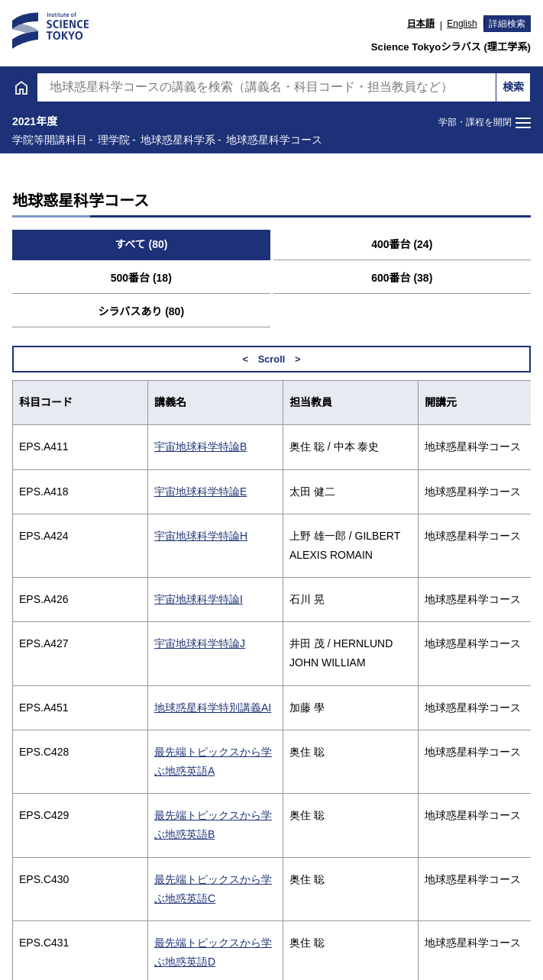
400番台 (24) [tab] (402, 244)
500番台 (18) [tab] (141, 278)
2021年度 (35, 121)
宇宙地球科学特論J (200, 643)
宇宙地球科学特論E (200, 492)
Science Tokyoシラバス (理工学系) (451, 47)
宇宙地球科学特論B (200, 446)
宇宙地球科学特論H (201, 536)
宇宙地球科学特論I (199, 599)
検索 (513, 87)
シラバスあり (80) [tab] (141, 311)
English (462, 24)
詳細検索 (507, 24)
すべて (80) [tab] (141, 244)
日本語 (421, 24)
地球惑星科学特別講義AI (213, 708)
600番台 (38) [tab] (402, 278)
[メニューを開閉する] (485, 123)
